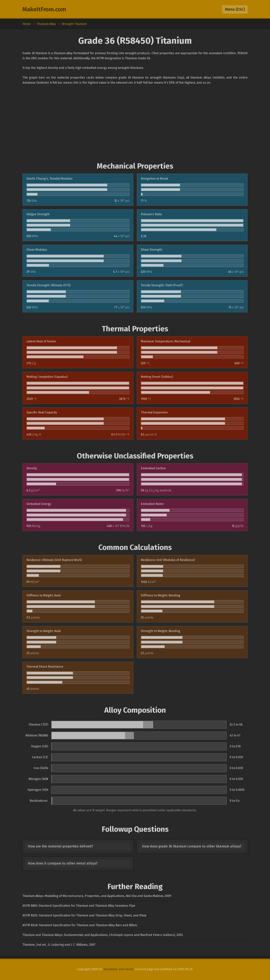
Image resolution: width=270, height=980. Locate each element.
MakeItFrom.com (44, 9)
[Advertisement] (135, 123)
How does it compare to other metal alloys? (63, 863)
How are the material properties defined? (60, 846)
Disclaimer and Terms (119, 969)
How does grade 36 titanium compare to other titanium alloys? (192, 846)
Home (27, 24)
